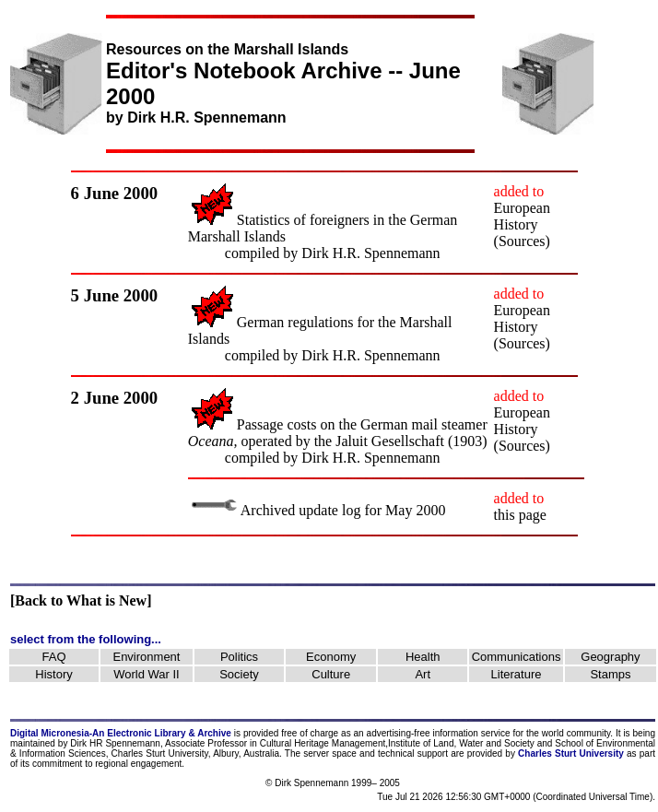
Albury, (227, 753)
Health (423, 657)
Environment (146, 657)
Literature (517, 674)
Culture (331, 674)
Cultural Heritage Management (323, 743)
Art (423, 674)
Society (239, 674)
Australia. (263, 753)
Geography (610, 657)
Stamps (610, 674)
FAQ (54, 657)
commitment (57, 764)
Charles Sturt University (160, 753)
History (53, 674)
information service (471, 733)
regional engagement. (140, 764)
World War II (147, 674)
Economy (331, 657)
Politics (239, 657)
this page (520, 515)
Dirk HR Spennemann (115, 743)
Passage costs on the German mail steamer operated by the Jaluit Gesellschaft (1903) (338, 433)
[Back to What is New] (81, 600)
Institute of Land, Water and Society (461, 743)
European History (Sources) (522, 224)
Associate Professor (206, 743)
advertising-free (400, 733)
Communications (517, 657)
